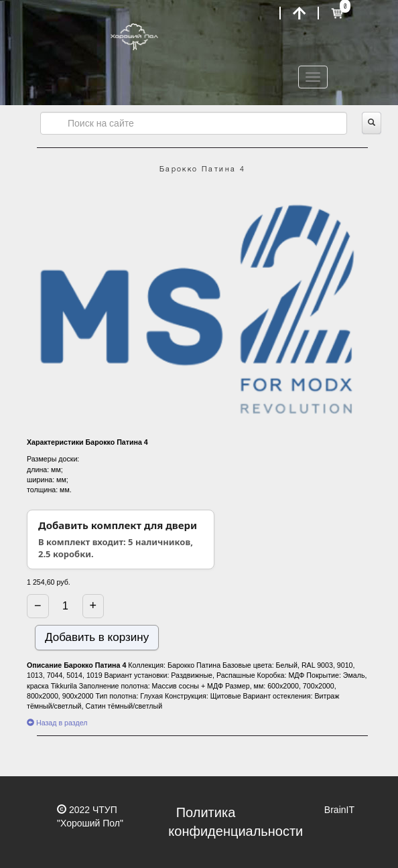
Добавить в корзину (97, 637)
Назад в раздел (57, 723)
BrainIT (339, 810)
